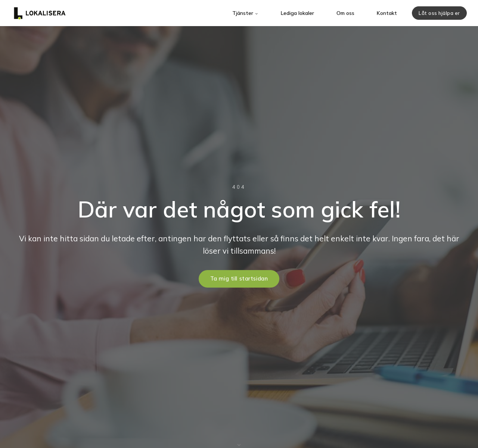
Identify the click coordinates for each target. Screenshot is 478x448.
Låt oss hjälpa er (439, 13)
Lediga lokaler (297, 13)
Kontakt (387, 13)
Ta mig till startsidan (239, 279)
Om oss (345, 13)
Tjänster (245, 13)
